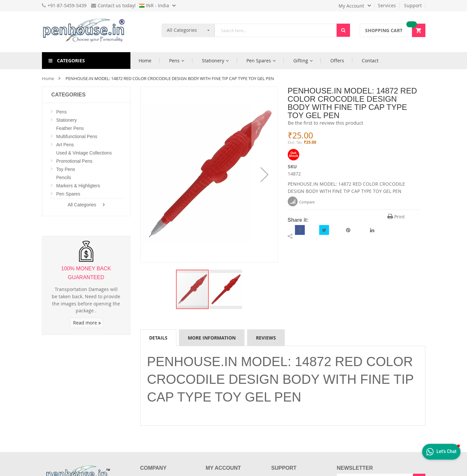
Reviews (266, 338)
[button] (264, 175)
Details (158, 338)
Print (396, 217)
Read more (87, 323)
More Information (212, 338)
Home (48, 78)
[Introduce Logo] (114, 469)
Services (387, 5)
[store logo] (86, 32)
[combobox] (276, 30)
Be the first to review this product (325, 123)
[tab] (158, 338)
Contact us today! (113, 5)
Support (413, 5)
